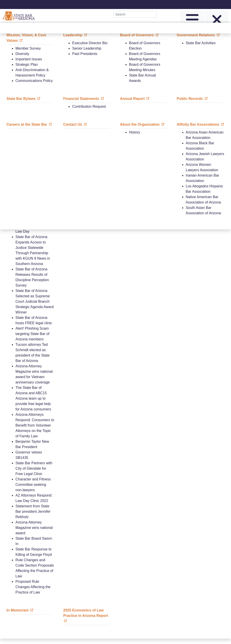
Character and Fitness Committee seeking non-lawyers (33, 485)
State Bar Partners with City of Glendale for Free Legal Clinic (34, 468)
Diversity (22, 54)
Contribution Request (89, 106)
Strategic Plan (27, 65)
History (135, 132)
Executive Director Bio (90, 43)
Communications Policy (34, 81)
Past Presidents (85, 54)
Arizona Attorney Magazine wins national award (34, 528)
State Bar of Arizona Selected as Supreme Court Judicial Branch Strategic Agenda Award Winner (35, 301)
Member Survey (28, 48)
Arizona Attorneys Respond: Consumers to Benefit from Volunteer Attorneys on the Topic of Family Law (35, 425)
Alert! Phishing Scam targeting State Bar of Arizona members (32, 334)
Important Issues (29, 59)
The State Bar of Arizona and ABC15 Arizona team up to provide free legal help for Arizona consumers (33, 398)
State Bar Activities (201, 43)
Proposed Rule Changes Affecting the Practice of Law (33, 587)
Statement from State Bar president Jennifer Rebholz (33, 511)
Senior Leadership (87, 48)
